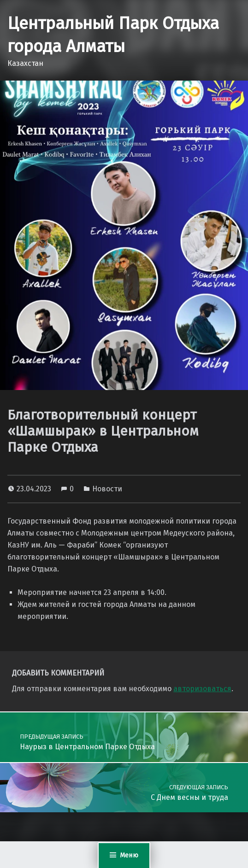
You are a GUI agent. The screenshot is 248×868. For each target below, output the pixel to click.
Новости (107, 489)
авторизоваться (202, 689)
